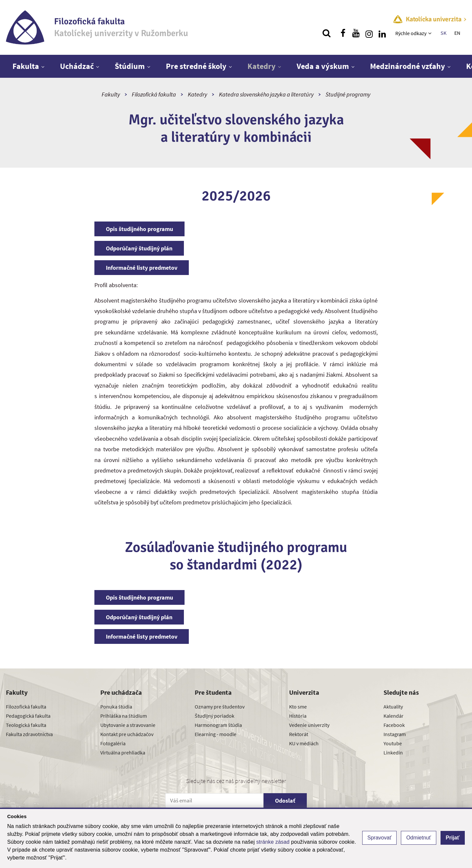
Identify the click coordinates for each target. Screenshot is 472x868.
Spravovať (380, 838)
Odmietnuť (418, 838)
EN (457, 33)
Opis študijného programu (139, 229)
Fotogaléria (113, 743)
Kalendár (393, 716)
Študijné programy (348, 94)
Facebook (394, 725)
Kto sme (298, 707)
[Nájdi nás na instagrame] (369, 33)
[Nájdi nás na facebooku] (343, 33)
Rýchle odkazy (411, 33)
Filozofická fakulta (154, 94)
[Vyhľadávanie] (326, 33)
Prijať (453, 838)
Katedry (262, 66)
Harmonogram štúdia (218, 725)
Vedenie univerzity (309, 725)
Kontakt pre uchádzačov (127, 734)
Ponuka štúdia (116, 707)
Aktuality (393, 707)
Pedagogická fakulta (28, 716)
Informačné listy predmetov (142, 268)
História (298, 716)
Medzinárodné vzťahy (408, 66)
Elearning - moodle (216, 734)
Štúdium (130, 66)
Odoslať (285, 801)
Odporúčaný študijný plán (139, 248)
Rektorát (299, 734)
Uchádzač (77, 66)
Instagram (395, 734)
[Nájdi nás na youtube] (356, 33)
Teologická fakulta (26, 725)
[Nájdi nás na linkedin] (382, 33)
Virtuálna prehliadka (123, 752)
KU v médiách (304, 743)
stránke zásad (273, 842)
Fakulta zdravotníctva (29, 734)
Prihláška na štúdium (124, 716)
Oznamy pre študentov (220, 707)
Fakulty (111, 94)
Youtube (393, 743)
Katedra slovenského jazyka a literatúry (266, 94)
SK (443, 33)
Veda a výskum (323, 66)
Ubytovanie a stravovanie (128, 725)
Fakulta (26, 66)
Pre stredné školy (196, 66)
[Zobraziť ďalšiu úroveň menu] (431, 33)
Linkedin (393, 752)
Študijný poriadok (215, 716)
